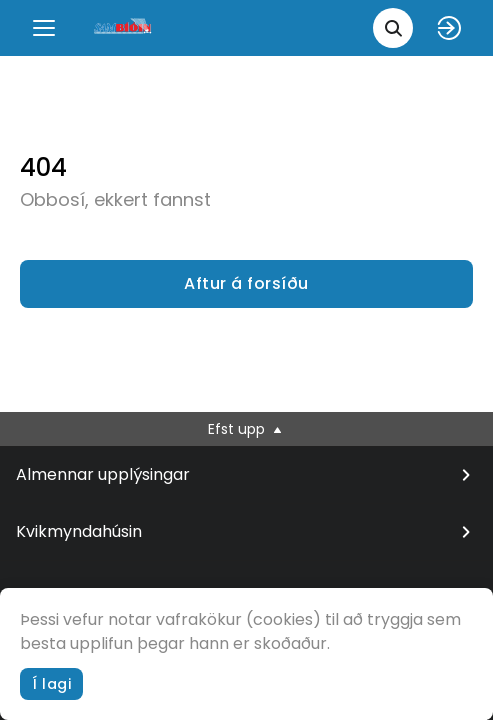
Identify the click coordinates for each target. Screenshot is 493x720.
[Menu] (44, 28)
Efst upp (246, 429)
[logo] (124, 27)
